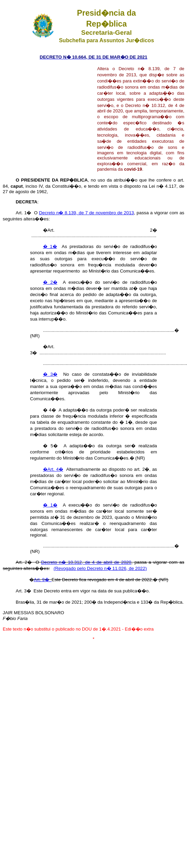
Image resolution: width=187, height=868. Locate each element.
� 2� (50, 282)
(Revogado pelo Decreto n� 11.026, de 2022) (100, 568)
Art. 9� (43, 580)
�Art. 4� (53, 469)
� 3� (50, 374)
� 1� (50, 246)
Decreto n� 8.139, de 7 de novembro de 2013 (86, 213)
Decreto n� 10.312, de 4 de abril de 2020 (86, 562)
